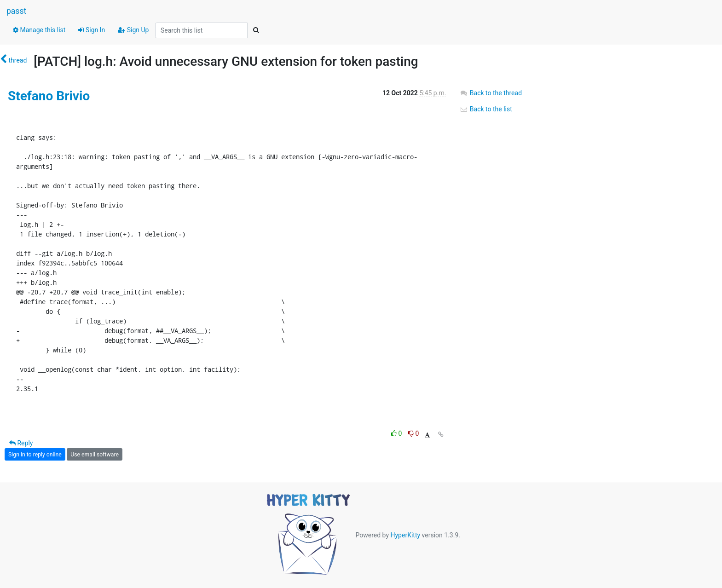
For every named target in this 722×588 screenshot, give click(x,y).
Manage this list (39, 30)
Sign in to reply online (35, 455)
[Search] (256, 30)
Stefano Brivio (49, 96)
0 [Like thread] (397, 433)
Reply (21, 443)
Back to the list (486, 109)
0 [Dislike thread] (413, 433)
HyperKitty (405, 535)
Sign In (92, 30)
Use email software (95, 455)
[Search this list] (201, 30)
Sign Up (133, 30)
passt (16, 11)
